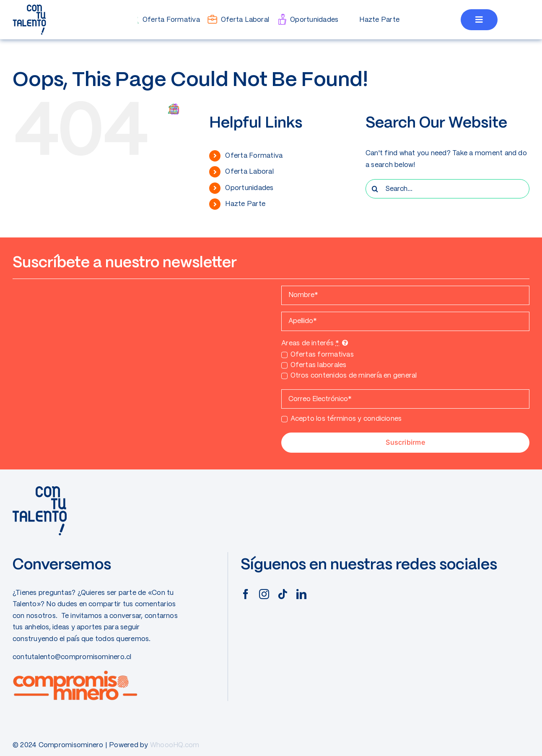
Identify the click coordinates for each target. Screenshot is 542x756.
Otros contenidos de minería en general (354, 376)
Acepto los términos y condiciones (346, 419)
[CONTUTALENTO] (29, 7)
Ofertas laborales (319, 365)
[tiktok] (283, 594)
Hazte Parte (245, 204)
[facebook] (246, 594)
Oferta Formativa (254, 156)
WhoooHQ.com (175, 745)
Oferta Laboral (249, 172)
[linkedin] (301, 594)
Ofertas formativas (322, 355)
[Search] (375, 189)
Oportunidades (249, 188)
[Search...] (447, 189)
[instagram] (264, 594)
